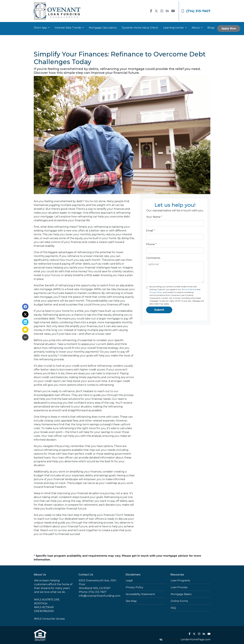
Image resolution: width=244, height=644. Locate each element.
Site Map (131, 601)
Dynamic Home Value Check (140, 28)
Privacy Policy (156, 292)
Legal (129, 580)
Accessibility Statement (140, 594)
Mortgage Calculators (103, 28)
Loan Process (179, 587)
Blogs (211, 28)
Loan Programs (180, 580)
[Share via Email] (25, 330)
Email (150, 231)
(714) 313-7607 (196, 11)
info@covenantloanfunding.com (100, 596)
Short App (41, 28)
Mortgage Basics (181, 594)
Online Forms (179, 601)
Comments (153, 258)
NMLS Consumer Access (49, 619)
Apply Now (229, 28)
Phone (151, 244)
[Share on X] (25, 314)
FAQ (173, 608)
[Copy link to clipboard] (25, 337)
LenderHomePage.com (196, 639)
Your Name (154, 217)
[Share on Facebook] (25, 307)
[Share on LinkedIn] (25, 322)
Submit (159, 310)
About (196, 28)
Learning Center (174, 28)
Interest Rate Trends (68, 28)
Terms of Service (189, 289)
